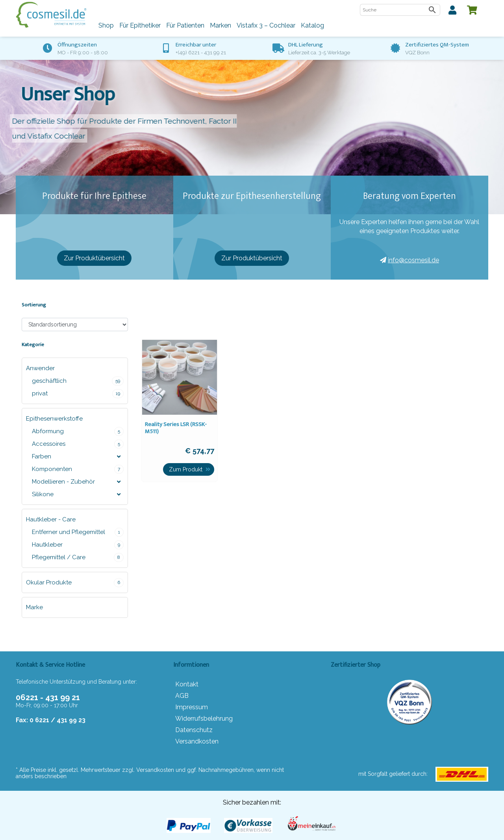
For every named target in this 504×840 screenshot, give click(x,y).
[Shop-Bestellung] (75, 325)
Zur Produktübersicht (94, 258)
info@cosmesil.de (409, 260)
